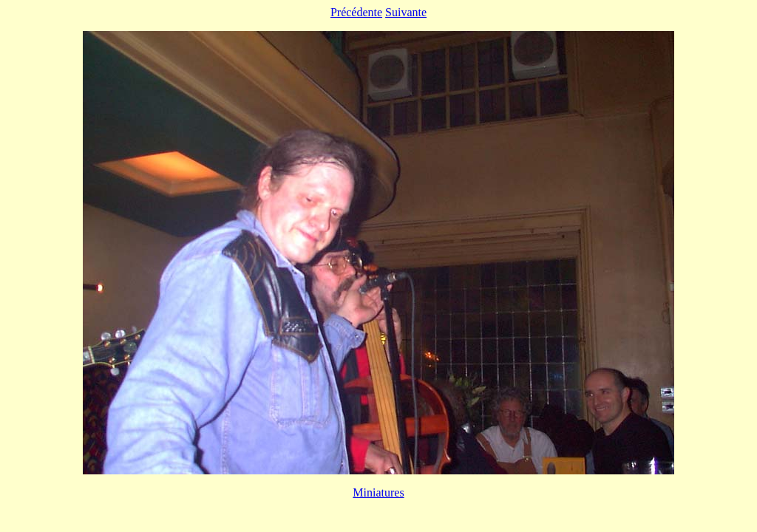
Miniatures (378, 492)
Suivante (406, 12)
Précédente (356, 12)
